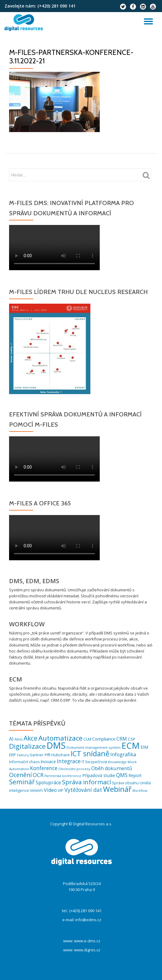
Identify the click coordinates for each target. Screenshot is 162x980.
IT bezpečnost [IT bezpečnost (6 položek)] (94, 762)
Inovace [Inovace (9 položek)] (48, 762)
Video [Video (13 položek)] (50, 790)
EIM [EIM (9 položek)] (144, 747)
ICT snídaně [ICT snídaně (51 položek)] (90, 754)
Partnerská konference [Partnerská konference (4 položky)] (63, 776)
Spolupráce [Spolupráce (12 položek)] (48, 782)
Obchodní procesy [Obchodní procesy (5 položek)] (74, 769)
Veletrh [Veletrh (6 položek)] (36, 790)
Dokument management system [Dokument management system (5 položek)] (94, 747)
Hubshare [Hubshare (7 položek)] (61, 755)
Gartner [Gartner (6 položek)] (37, 755)
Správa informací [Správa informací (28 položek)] (86, 782)
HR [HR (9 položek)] (47, 755)
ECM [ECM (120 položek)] (131, 745)
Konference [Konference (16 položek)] (44, 768)
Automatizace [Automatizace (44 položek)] (60, 738)
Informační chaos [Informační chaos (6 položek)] (24, 762)
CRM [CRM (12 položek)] (122, 739)
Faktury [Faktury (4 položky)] (23, 755)
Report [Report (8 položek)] (135, 775)
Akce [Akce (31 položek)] (31, 738)
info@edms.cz (88, 920)
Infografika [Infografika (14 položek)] (123, 754)
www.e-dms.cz (87, 941)
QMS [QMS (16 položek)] (122, 775)
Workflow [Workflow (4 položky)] (140, 791)
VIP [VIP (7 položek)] (61, 790)
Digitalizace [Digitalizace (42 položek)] (27, 746)
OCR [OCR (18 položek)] (38, 775)
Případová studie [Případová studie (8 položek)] (99, 775)
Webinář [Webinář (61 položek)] (117, 789)
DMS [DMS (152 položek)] (56, 745)
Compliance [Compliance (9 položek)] (104, 739)
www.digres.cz (87, 950)
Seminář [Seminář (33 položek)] (22, 782)
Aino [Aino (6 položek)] (19, 739)
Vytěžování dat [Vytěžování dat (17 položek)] (83, 790)
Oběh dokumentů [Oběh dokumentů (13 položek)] (112, 768)
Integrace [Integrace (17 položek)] (69, 761)
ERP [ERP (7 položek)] (13, 755)
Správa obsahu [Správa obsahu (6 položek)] (125, 783)
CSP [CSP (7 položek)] (132, 739)
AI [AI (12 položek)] (11, 739)
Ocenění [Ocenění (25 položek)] (20, 775)
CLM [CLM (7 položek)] (87, 739)
